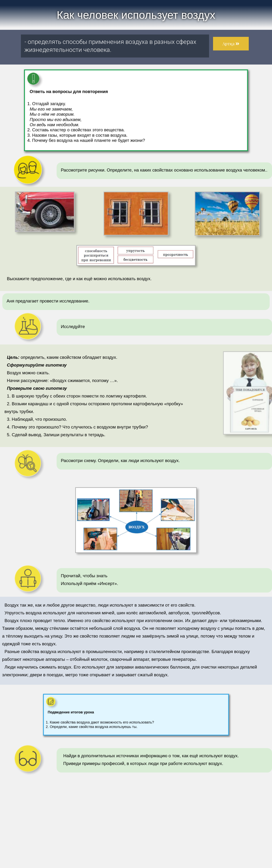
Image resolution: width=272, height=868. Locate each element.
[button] (231, 44)
